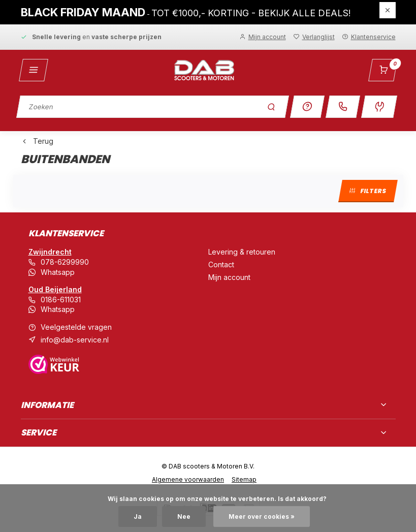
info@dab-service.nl (75, 340)
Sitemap (244, 479)
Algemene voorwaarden (188, 479)
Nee (184, 517)
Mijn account (229, 277)
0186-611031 (61, 300)
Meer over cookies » (262, 517)
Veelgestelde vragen (76, 327)
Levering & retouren (242, 252)
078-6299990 (65, 262)
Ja (138, 517)
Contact (221, 264)
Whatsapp (58, 272)
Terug (37, 141)
